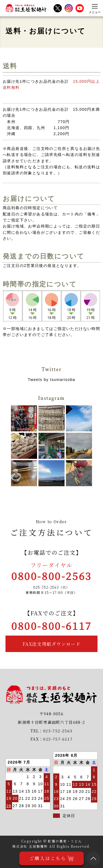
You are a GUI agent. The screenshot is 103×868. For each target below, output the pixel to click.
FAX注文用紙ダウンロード (52, 644)
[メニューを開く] (95, 8)
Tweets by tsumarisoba (51, 380)
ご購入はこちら (51, 859)
